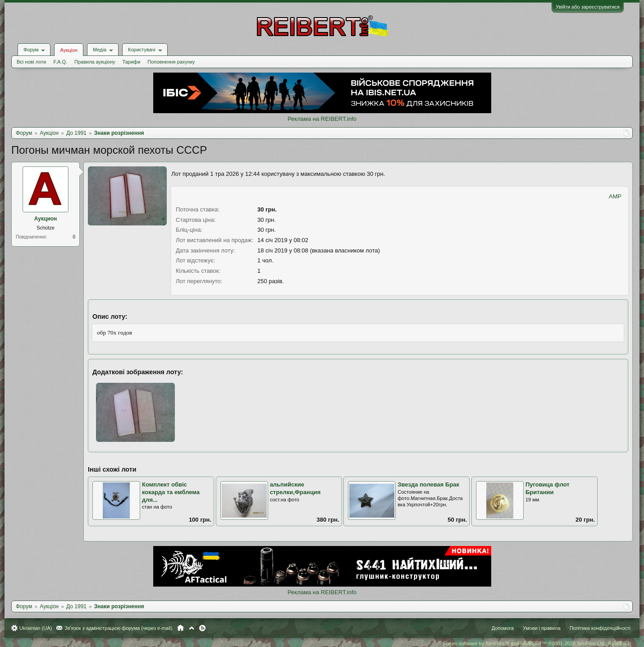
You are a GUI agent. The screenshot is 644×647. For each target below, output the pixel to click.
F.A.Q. (60, 62)
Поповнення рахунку (171, 62)
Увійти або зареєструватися (588, 7)
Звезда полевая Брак (428, 484)
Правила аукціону (95, 62)
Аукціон (69, 50)
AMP (615, 196)
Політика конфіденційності (600, 628)
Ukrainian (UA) (36, 628)
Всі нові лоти (31, 62)
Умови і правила (541, 628)
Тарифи (132, 62)
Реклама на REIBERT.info (322, 119)
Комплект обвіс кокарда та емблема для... (171, 492)
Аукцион (46, 219)
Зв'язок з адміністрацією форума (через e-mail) (119, 628)
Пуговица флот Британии (548, 488)
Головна (180, 628)
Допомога (503, 628)
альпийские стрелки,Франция (295, 488)
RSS (202, 628)
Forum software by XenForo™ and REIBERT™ (537, 643)
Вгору (192, 628)
